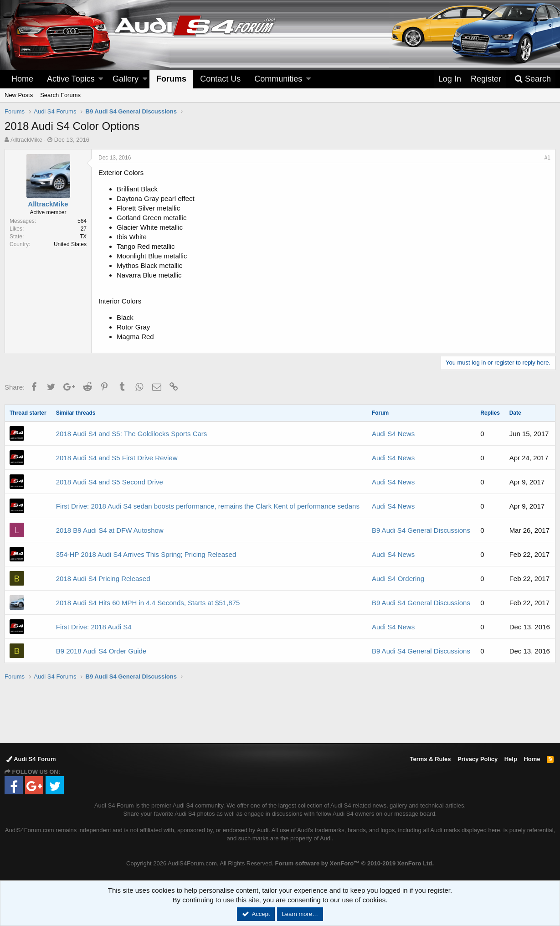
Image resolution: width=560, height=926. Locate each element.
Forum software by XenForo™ (354, 863)
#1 (547, 158)
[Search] (533, 79)
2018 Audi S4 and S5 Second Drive (110, 482)
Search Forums (60, 95)
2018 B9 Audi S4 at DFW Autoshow (110, 530)
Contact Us (220, 79)
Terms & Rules (430, 759)
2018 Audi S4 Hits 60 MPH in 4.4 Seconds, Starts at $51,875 (148, 603)
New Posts (19, 95)
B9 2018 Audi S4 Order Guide (101, 651)
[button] (101, 79)
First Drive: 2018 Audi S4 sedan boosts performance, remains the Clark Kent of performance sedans (208, 506)
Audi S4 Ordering (398, 579)
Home (22, 79)
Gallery (126, 79)
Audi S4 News (393, 434)
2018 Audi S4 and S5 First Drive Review (117, 458)
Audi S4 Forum (31, 759)
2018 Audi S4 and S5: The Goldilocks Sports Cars (132, 434)
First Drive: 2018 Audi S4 (94, 627)
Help (511, 759)
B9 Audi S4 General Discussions (421, 530)
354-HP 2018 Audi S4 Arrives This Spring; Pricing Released (146, 554)
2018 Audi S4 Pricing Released (103, 579)
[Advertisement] (280, 711)
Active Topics (71, 79)
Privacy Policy (478, 759)
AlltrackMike (26, 140)
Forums (171, 79)
